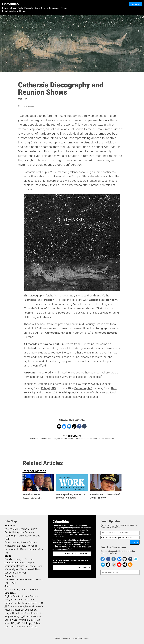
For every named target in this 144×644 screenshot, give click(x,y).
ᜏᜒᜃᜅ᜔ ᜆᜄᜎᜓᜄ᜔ (29, 627)
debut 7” (99, 296)
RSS (14, 526)
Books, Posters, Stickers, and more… (22, 590)
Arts (7, 529)
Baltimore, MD (83, 388)
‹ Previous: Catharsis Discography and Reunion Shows (52, 439)
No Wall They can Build (31, 579)
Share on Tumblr (84, 426)
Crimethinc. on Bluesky (119, 559)
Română (14, 616)
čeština (8, 610)
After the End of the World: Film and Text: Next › (95, 439)
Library (13, 8)
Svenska (37, 616)
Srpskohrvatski (32, 613)
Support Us (135, 4)
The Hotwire (10, 583)
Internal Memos (28, 106)
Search (44, 8)
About (64, 8)
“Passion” (49, 300)
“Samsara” (30, 300)
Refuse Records (107, 333)
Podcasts (29, 8)
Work (24, 563)
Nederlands (18, 613)
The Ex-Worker (12, 579)
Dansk (8, 620)
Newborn (112, 300)
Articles (8, 526)
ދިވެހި (31, 623)
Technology (10, 536)
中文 (22, 606)
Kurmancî (9, 627)
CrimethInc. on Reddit (125, 565)
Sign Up (135, 542)
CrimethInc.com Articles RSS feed (130, 565)
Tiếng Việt (16, 623)
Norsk (18, 627)
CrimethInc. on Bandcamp (136, 559)
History (16, 532)
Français (9, 600)
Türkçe (33, 610)
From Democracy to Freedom (19, 559)
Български (13, 606)
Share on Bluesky (64, 426)
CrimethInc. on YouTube (119, 565)
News (31, 532)
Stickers (33, 542)
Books (5, 8)
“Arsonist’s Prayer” (35, 308)
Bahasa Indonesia (34, 606)
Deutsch (34, 596)
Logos (22, 546)
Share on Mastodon (69, 426)
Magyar (16, 610)
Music (15, 546)
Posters (24, 542)
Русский (9, 603)
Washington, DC (69, 393)
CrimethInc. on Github (125, 559)
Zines (7, 542)
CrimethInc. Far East (58, 333)
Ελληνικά (25, 603)
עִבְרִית (15, 620)
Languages (54, 8)
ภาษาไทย (23, 620)
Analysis (25, 529)
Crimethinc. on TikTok (108, 565)
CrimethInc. (11, 4)
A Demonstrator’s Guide (28, 536)
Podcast (9, 576)
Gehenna (94, 300)
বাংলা (29, 616)
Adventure (15, 529)
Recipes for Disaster (26, 566)
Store (37, 8)
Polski (17, 603)
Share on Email (59, 426)
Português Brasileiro (24, 600)
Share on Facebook (79, 426)
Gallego (37, 623)
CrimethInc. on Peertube (114, 565)
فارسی (8, 613)
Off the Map (21, 573)
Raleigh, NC (48, 388)
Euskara (25, 610)
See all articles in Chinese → (16, 11)
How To (24, 532)
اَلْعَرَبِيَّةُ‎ (22, 616)
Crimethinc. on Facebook (108, 559)
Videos (8, 546)
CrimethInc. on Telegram (103, 565)
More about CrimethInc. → (78, 554)
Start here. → (84, 567)
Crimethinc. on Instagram (114, 559)
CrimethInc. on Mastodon (103, 559)
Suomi (34, 603)
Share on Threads (74, 426)
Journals (15, 542)
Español (17, 596)
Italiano (25, 596)
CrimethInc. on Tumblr (130, 559)
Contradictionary (13, 563)
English (8, 596)
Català (25, 623)
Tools (20, 8)
